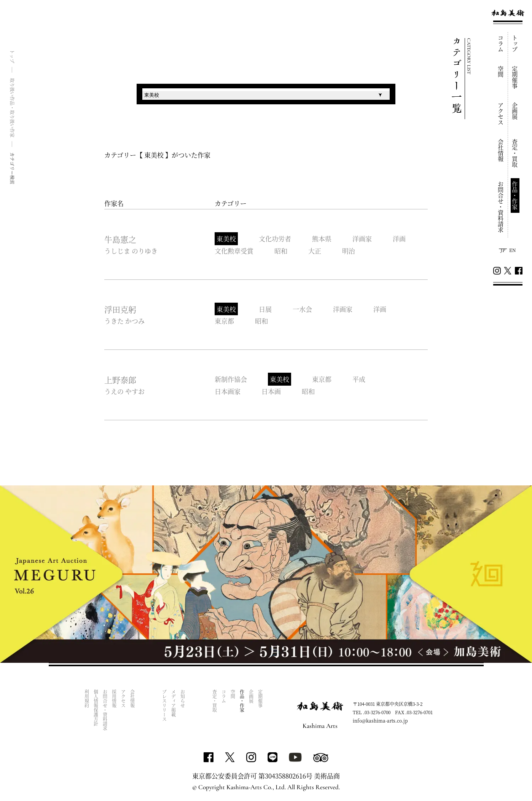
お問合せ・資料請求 (501, 207)
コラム (501, 44)
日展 (265, 309)
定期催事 (515, 77)
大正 (315, 251)
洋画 (399, 239)
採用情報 (114, 699)
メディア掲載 (173, 703)
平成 (359, 379)
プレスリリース (164, 705)
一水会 (302, 309)
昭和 (281, 251)
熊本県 (322, 239)
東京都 (224, 321)
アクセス (501, 114)
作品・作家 (515, 195)
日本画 (271, 391)
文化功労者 (275, 239)
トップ (515, 44)
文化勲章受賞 (234, 251)
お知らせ (182, 699)
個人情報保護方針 (96, 708)
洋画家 (362, 239)
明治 (349, 251)
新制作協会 (231, 379)
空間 (501, 72)
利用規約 (87, 699)
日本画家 (228, 391)
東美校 (226, 239)
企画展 (515, 111)
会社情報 (501, 150)
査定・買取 (515, 153)
